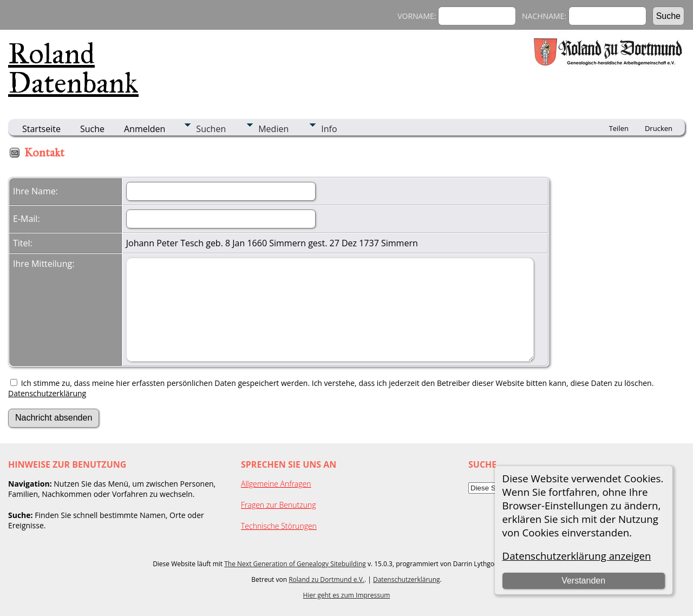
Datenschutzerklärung (47, 393)
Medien (273, 129)
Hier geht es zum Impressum (347, 595)
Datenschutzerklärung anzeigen (577, 556)
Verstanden (583, 581)
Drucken (659, 128)
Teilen (619, 128)
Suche (92, 129)
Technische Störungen (279, 526)
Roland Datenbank (73, 68)
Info (329, 129)
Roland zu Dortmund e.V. (326, 579)
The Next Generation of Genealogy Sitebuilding (295, 564)
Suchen (211, 129)
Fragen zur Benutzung (279, 505)
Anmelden (145, 129)
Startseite (41, 129)
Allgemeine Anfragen (276, 484)
